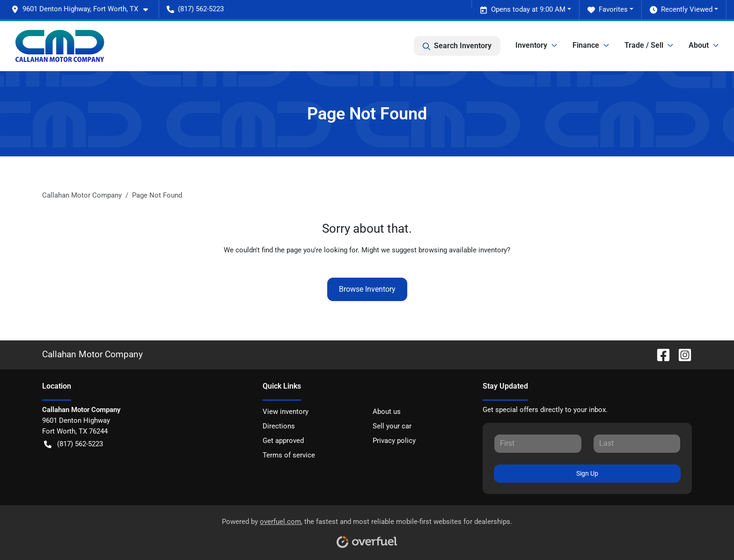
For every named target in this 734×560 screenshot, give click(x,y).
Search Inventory (457, 46)
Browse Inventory (367, 289)
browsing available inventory (463, 250)
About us (387, 412)
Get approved (283, 441)
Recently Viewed (681, 10)
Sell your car (392, 426)
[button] (83, 9)
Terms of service (289, 455)
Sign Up (587, 473)
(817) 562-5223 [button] (195, 9)
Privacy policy (394, 441)
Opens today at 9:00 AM (523, 10)
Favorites (608, 10)
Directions (279, 426)
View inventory (286, 412)
